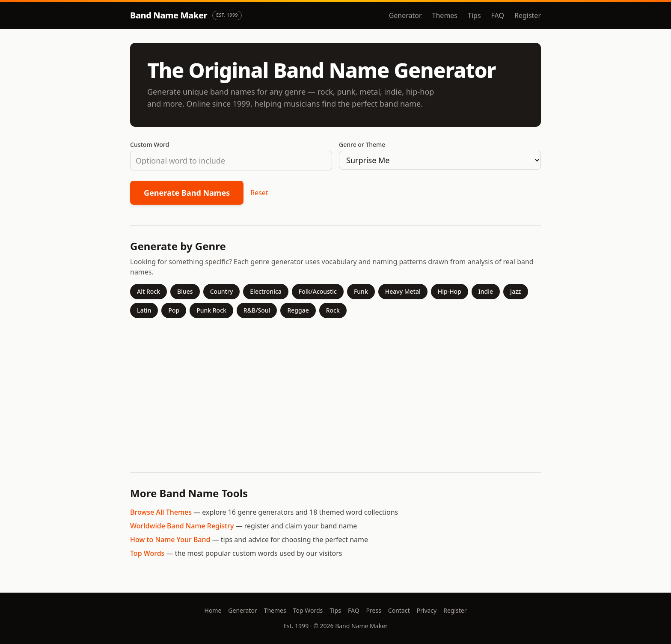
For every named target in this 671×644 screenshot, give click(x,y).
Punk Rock (211, 310)
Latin (144, 310)
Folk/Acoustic (318, 291)
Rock (333, 310)
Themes (445, 15)
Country (222, 291)
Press (374, 610)
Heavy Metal (403, 291)
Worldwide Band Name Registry (182, 526)
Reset (259, 193)
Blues (185, 291)
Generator (405, 15)
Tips (474, 15)
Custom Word (150, 145)
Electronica (266, 291)
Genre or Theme (362, 145)
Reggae (298, 310)
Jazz (515, 291)
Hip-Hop (450, 291)
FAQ (498, 15)
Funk (361, 291)
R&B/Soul (257, 310)
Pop (174, 310)
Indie (486, 291)
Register (528, 15)
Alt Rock (148, 291)
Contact (399, 610)
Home (213, 610)
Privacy (427, 610)
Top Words (147, 553)
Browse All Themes (161, 512)
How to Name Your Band (170, 540)
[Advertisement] (335, 392)
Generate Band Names (187, 193)
